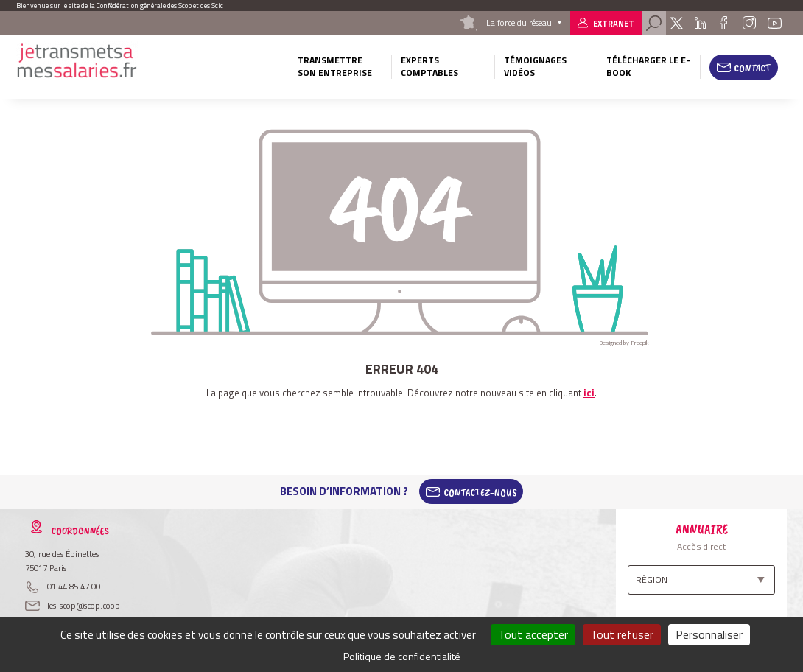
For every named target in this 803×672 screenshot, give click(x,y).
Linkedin (700, 23)
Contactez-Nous (480, 491)
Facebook (724, 23)
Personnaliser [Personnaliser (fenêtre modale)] (709, 634)
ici (589, 393)
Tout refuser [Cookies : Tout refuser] (622, 634)
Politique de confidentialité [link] (402, 656)
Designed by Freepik (624, 343)
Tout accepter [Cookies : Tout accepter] (533, 634)
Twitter (677, 23)
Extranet (614, 23)
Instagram (748, 23)
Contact (753, 68)
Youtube (775, 23)
